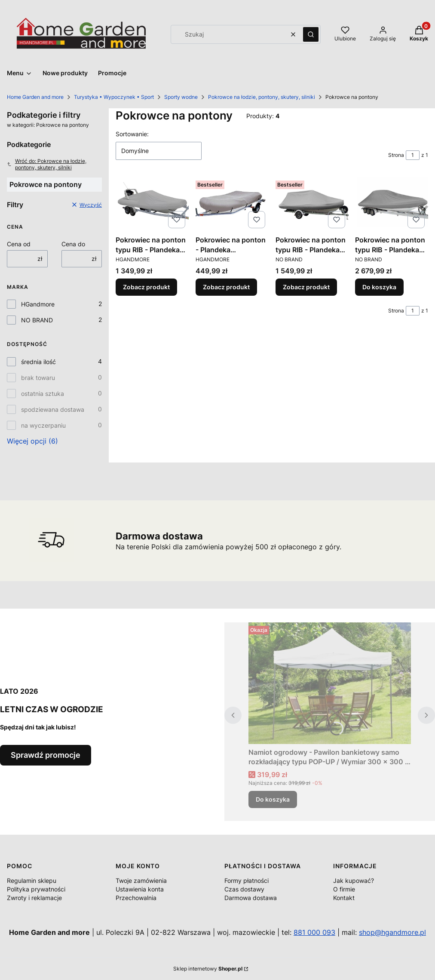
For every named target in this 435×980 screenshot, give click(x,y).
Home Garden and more (35, 97)
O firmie (344, 889)
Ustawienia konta (140, 889)
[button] (311, 34)
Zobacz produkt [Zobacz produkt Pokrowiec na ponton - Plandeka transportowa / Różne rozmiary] (226, 287)
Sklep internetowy (208, 969)
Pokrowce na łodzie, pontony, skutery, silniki (262, 97)
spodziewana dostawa (53, 409)
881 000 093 (314, 932)
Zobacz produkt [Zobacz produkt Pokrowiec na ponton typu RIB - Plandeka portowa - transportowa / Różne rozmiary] (146, 287)
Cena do (73, 244)
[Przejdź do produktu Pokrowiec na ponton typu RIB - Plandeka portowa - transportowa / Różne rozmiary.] (152, 204)
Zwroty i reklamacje (34, 898)
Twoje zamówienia (141, 880)
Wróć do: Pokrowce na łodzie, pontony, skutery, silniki (47, 164)
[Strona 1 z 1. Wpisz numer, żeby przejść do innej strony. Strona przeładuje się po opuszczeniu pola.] (413, 155)
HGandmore (38, 304)
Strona (396, 155)
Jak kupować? (354, 880)
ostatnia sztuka (43, 394)
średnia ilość (38, 362)
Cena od (19, 244)
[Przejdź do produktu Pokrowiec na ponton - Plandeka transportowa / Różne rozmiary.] (232, 204)
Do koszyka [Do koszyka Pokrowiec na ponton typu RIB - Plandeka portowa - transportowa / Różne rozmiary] (379, 287)
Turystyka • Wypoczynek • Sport (114, 97)
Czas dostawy (244, 889)
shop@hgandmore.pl (392, 932)
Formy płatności (247, 880)
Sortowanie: (132, 134)
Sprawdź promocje (46, 755)
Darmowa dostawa (251, 898)
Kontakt (344, 898)
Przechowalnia (136, 898)
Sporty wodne (181, 97)
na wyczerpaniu (43, 425)
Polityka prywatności (36, 889)
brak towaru (38, 378)
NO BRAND (37, 320)
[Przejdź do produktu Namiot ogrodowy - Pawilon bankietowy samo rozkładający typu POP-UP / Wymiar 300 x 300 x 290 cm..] (330, 683)
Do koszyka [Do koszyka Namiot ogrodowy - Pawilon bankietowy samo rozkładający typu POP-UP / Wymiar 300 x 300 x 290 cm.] (273, 799)
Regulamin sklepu (32, 880)
